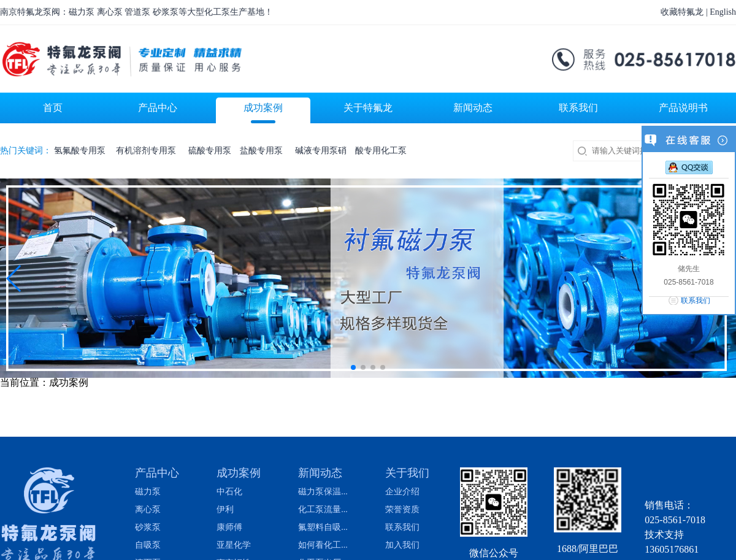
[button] (14, 278)
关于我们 (407, 473)
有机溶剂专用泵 (148, 151)
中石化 (229, 492)
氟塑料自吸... (323, 527)
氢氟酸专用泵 (81, 151)
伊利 (225, 510)
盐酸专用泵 (263, 151)
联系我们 (402, 527)
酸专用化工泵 (381, 151)
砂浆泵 (148, 527)
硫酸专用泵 (210, 151)
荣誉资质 (402, 510)
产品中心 (157, 473)
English (723, 12)
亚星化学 (234, 545)
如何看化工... (323, 545)
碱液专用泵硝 (321, 151)
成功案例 (239, 473)
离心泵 (148, 510)
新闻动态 (320, 473)
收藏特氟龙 (682, 12)
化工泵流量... (323, 510)
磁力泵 (148, 492)
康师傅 (229, 527)
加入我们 (402, 545)
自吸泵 (148, 545)
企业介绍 (402, 492)
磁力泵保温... (323, 492)
